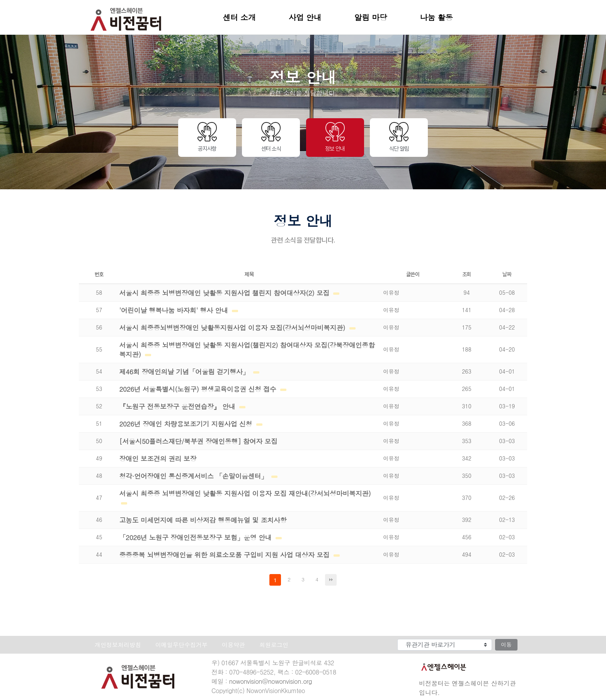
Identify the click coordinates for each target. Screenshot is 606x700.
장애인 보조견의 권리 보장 (158, 459)
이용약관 (233, 645)
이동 (506, 644)
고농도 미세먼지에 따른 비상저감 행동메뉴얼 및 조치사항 (203, 520)
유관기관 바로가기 (377, 638)
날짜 (507, 274)
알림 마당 (371, 17)
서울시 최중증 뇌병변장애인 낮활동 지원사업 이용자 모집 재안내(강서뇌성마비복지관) (245, 493)
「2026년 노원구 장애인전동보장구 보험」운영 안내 (196, 537)
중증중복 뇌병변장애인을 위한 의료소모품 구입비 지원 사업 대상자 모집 (225, 555)
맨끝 (331, 580)
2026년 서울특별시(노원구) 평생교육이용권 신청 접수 (198, 389)
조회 (467, 274)
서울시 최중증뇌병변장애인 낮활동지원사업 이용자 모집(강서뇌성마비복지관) (233, 328)
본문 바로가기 (0, 0)
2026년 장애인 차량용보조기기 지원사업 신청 (186, 424)
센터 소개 (239, 17)
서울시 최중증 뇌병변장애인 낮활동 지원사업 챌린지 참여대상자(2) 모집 (225, 293)
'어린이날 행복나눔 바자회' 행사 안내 (174, 310)
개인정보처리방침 (118, 645)
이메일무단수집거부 (181, 645)
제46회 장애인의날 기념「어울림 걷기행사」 (185, 372)
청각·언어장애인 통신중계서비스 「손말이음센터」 (194, 476)
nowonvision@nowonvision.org (271, 681)
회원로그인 (274, 645)
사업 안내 (305, 17)
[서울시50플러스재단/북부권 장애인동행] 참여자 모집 (198, 441)
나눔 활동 (437, 17)
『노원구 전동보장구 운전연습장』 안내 (178, 406)
